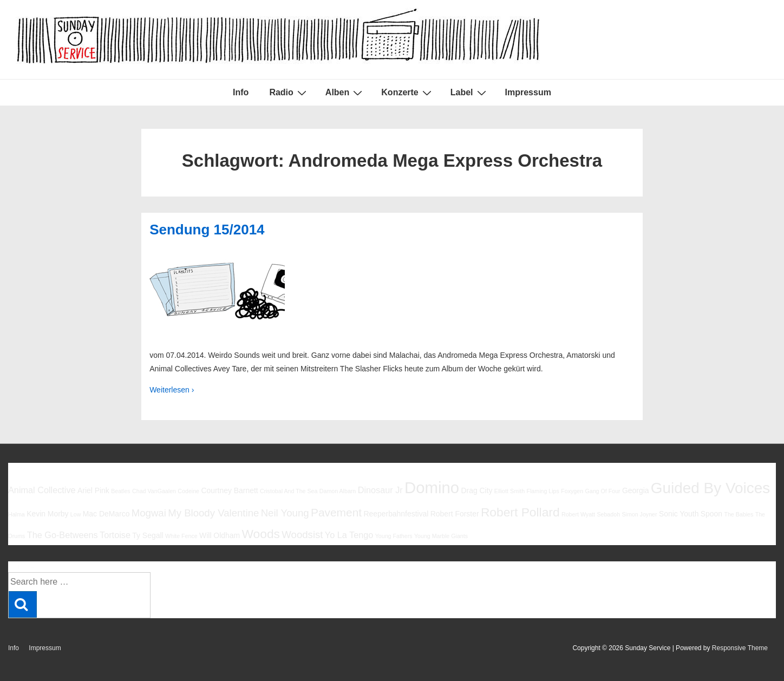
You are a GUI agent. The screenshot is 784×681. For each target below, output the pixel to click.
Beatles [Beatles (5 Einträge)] (121, 491)
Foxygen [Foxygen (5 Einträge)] (572, 491)
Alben (345, 93)
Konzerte (407, 93)
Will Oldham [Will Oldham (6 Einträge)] (220, 535)
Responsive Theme (740, 648)
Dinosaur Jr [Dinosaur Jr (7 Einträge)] (380, 490)
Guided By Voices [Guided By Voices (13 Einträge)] (710, 488)
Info (241, 92)
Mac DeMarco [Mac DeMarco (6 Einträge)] (106, 514)
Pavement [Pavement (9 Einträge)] (336, 512)
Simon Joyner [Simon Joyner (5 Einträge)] (639, 514)
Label (470, 93)
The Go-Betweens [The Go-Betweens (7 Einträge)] (63, 535)
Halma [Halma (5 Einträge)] (17, 514)
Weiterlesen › (172, 390)
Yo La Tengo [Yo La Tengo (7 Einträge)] (349, 535)
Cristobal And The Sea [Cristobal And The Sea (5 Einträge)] (289, 491)
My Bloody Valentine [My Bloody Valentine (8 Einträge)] (213, 513)
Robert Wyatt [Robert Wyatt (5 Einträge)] (578, 514)
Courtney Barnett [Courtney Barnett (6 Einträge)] (229, 490)
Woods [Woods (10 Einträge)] (261, 534)
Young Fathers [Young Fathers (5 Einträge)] (394, 536)
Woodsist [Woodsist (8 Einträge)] (302, 535)
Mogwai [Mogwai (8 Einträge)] (149, 513)
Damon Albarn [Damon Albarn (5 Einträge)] (338, 491)
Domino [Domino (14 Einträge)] (432, 487)
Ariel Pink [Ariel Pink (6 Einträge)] (93, 490)
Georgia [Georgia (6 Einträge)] (636, 490)
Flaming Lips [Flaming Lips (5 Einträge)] (543, 491)
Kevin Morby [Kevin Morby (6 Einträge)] (47, 514)
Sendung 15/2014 (207, 230)
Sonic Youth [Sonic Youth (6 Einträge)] (679, 514)
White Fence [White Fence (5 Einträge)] (181, 536)
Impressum (528, 92)
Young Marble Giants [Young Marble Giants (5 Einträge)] (441, 536)
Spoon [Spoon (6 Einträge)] (711, 514)
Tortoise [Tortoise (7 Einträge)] (115, 535)
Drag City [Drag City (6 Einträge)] (476, 490)
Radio (289, 93)
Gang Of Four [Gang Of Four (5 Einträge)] (602, 491)
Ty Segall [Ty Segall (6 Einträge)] (148, 535)
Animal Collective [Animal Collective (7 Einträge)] (42, 490)
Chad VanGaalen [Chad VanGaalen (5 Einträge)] (154, 491)
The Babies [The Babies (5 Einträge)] (739, 514)
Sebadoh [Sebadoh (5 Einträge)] (608, 514)
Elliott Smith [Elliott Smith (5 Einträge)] (509, 491)
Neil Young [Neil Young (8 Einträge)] (285, 513)
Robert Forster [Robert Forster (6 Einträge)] (455, 514)
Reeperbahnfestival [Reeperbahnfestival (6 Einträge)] (396, 514)
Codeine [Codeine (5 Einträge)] (188, 491)
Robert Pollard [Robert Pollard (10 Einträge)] (520, 512)
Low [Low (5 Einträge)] (76, 514)
